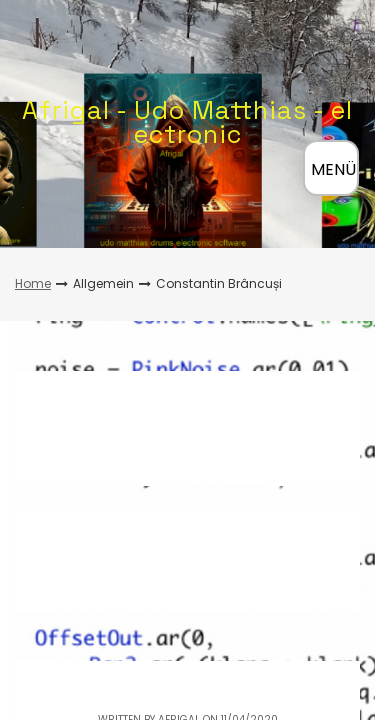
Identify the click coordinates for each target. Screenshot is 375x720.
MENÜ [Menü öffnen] (333, 169)
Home (33, 283)
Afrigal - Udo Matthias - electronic (187, 122)
